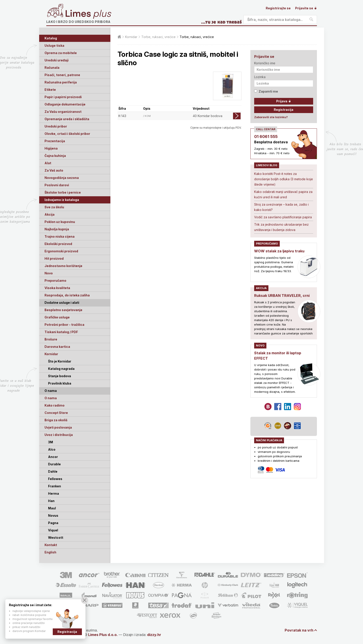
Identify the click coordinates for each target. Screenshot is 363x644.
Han (51, 501)
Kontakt (51, 545)
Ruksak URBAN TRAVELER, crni (282, 296)
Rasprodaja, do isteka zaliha (67, 295)
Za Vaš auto (54, 170)
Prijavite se (306, 8)
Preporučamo (55, 280)
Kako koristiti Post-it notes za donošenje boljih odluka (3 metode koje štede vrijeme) (284, 179)
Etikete (50, 90)
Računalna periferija (61, 82)
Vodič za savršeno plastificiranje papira (283, 217)
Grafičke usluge (57, 317)
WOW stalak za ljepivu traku (279, 251)
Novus (53, 515)
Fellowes (55, 479)
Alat (48, 163)
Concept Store (56, 413)
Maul (52, 508)
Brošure (51, 339)
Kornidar (51, 354)
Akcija (50, 214)
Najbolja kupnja (57, 229)
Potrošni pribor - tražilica (64, 325)
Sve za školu (54, 207)
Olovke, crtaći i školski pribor (67, 134)
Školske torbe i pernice (63, 192)
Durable (54, 464)
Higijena (51, 148)
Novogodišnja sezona (62, 178)
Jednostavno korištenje (63, 266)
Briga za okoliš (56, 420)
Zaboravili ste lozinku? (271, 117)
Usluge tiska (54, 46)
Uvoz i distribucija (59, 435)
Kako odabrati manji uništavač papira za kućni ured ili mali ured (283, 194)
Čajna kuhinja (55, 156)
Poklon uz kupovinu (60, 222)
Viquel (53, 530)
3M (51, 442)
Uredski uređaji (57, 60)
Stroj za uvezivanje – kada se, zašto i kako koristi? (281, 207)
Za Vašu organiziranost (63, 112)
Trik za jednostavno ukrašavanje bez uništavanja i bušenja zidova (281, 227)
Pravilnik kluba (60, 383)
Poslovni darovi (57, 185)
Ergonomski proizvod (61, 251)
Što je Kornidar (60, 361)
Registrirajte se (278, 8)
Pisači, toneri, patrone (62, 75)
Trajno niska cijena (60, 236)
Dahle (53, 471)
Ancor (53, 457)
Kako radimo (55, 405)
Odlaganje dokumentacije (65, 104)
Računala (52, 68)
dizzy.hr (154, 635)
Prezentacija (55, 141)
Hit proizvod (54, 258)
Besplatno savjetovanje (63, 310)
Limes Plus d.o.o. (103, 635)
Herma (54, 493)
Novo (49, 273)
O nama (51, 398)
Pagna (53, 523)
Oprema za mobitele (61, 53)
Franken (55, 486)
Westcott (56, 538)
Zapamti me (266, 91)
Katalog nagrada (61, 369)
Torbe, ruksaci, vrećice (158, 37)
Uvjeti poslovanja (58, 427)
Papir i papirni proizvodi (63, 97)
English (50, 552)
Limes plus (88, 14)
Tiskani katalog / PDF (61, 332)
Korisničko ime (265, 63)
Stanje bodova (60, 376)
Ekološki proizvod (58, 244)
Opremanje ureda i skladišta (67, 119)
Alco (52, 449)
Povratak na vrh (299, 630)
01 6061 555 (266, 137)
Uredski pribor (56, 126)
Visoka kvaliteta (57, 288)
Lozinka (260, 77)
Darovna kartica (57, 347)
